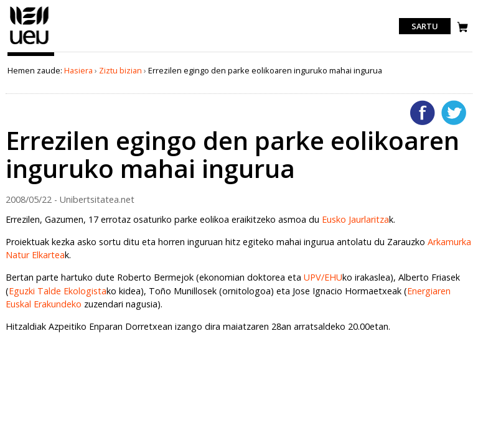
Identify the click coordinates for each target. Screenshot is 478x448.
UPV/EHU (323, 277)
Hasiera (78, 70)
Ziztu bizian (120, 70)
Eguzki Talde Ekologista (58, 291)
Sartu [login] (425, 26)
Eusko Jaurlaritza (355, 219)
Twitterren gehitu (454, 113)
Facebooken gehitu (423, 113)
